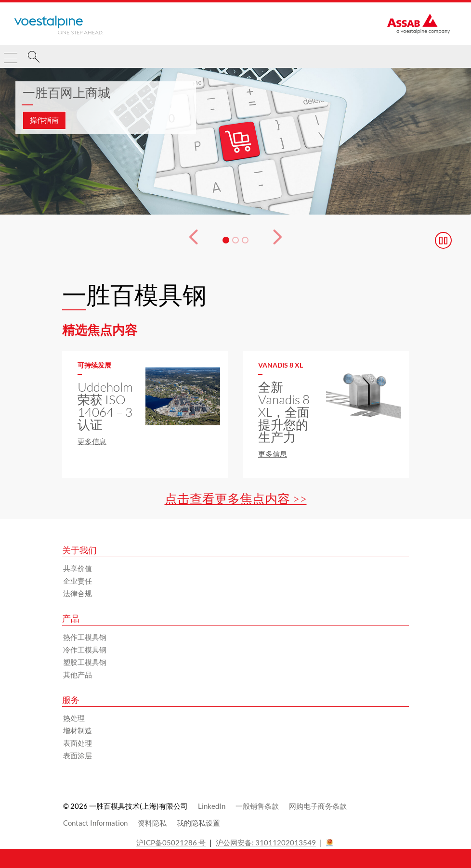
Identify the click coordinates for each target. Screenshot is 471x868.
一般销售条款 (257, 806)
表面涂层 (78, 755)
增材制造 (78, 730)
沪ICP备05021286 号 (171, 842)
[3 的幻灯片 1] (235, 141)
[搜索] (34, 58)
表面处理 (78, 743)
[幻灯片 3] (245, 240)
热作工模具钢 (85, 637)
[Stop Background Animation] (443, 240)
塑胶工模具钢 (85, 662)
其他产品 (78, 675)
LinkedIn (212, 806)
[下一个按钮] (285, 240)
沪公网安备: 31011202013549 (266, 842)
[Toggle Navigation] (11, 54)
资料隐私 (152, 823)
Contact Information (95, 823)
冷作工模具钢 (85, 650)
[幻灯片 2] (235, 240)
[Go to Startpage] (59, 25)
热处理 (74, 718)
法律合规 (78, 593)
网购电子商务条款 (318, 806)
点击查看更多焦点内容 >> (236, 498)
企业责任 (78, 581)
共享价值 (78, 568)
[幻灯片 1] (226, 240)
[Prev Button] (186, 240)
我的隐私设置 (198, 823)
